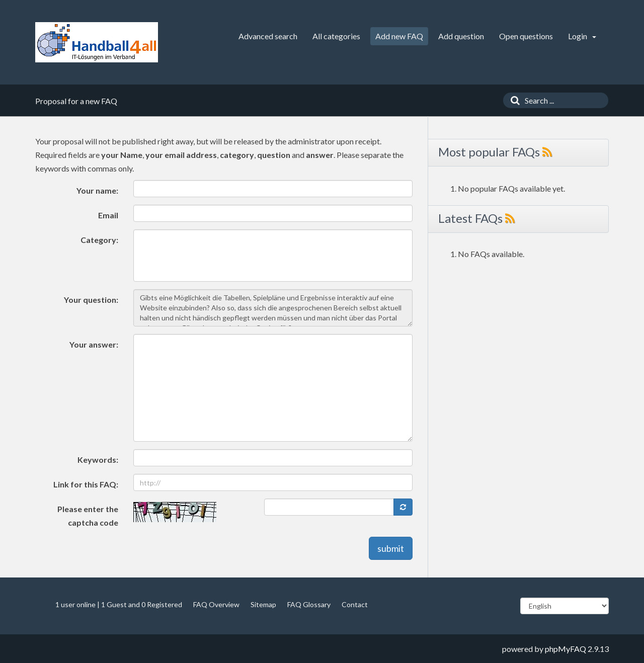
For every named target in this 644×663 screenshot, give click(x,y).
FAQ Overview (216, 604)
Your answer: (94, 344)
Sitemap (263, 604)
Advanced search (268, 36)
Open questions (526, 36)
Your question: (91, 300)
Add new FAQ (399, 36)
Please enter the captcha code (88, 516)
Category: (99, 240)
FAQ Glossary (309, 604)
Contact (355, 604)
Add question (461, 36)
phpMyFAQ (566, 649)
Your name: (97, 190)
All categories (336, 36)
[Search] (513, 100)
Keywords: (98, 460)
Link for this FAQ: (86, 484)
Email (108, 215)
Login (582, 36)
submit (391, 548)
